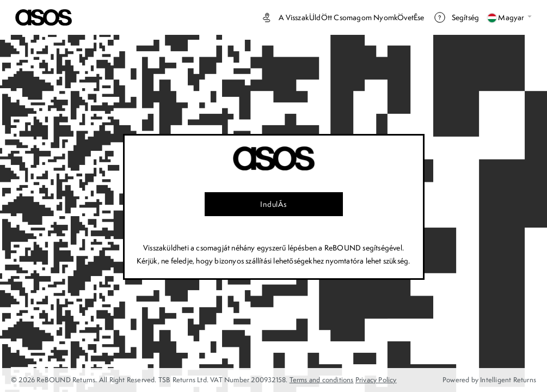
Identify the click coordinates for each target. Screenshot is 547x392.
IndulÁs (273, 204)
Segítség (456, 17)
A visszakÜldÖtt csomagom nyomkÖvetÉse (342, 17)
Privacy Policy (376, 380)
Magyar (510, 17)
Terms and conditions (322, 380)
